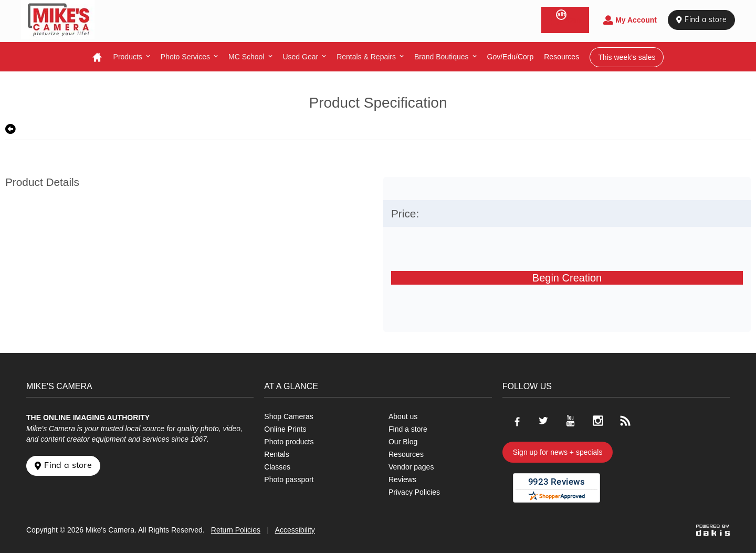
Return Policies (236, 530)
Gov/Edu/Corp (511, 57)
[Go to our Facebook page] (516, 421)
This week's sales (627, 57)
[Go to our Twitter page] (543, 421)
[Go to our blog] (625, 421)
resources (561, 57)
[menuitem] (132, 57)
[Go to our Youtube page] (571, 421)
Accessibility (295, 530)
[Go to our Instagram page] (598, 421)
